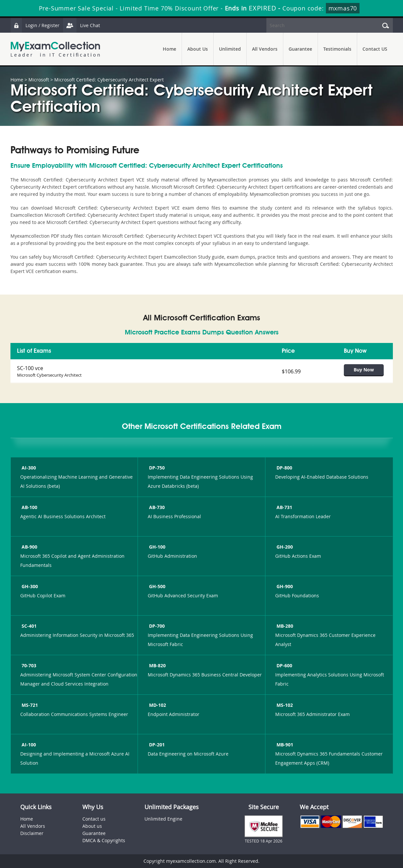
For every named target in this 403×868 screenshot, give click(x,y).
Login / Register (35, 25)
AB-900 (29, 547)
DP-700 (156, 626)
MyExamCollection (55, 49)
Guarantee (300, 49)
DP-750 (156, 468)
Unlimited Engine (163, 819)
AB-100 (29, 507)
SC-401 (28, 626)
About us (92, 826)
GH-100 (157, 547)
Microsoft (39, 80)
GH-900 (284, 586)
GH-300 (29, 586)
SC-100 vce (30, 368)
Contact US (375, 49)
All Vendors (265, 49)
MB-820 (157, 665)
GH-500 (157, 586)
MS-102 (284, 705)
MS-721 (29, 705)
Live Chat (81, 25)
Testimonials (337, 49)
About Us (198, 49)
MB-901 (284, 745)
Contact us (94, 819)
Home (169, 49)
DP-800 (284, 468)
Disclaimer (32, 833)
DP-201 (156, 745)
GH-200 (284, 547)
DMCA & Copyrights (104, 840)
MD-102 (157, 705)
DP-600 (284, 665)
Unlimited (230, 49)
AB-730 (156, 507)
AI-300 (28, 468)
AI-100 (28, 745)
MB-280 (284, 626)
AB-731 (284, 507)
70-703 (28, 665)
